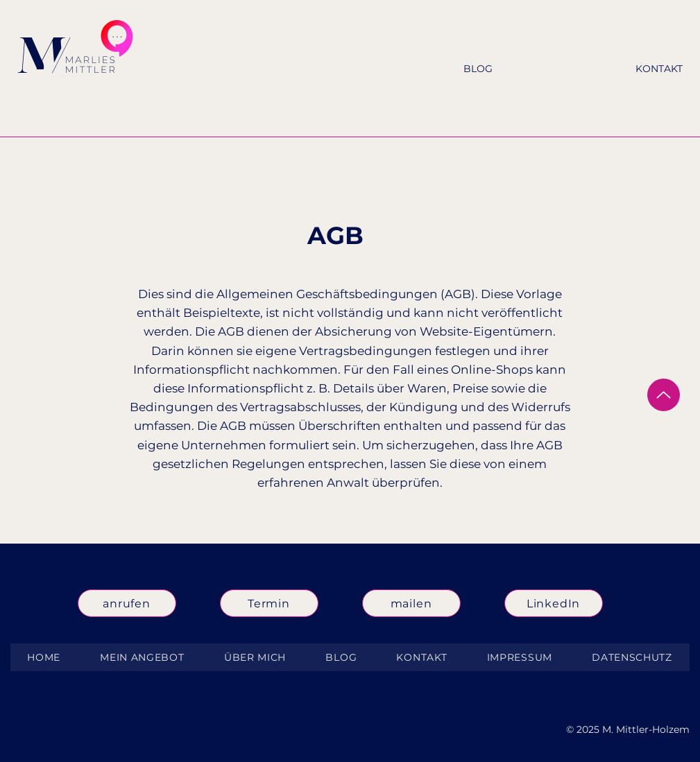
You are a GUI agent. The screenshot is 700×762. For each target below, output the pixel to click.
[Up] (664, 395)
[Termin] (269, 603)
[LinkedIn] (554, 603)
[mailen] (411, 603)
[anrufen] (127, 603)
